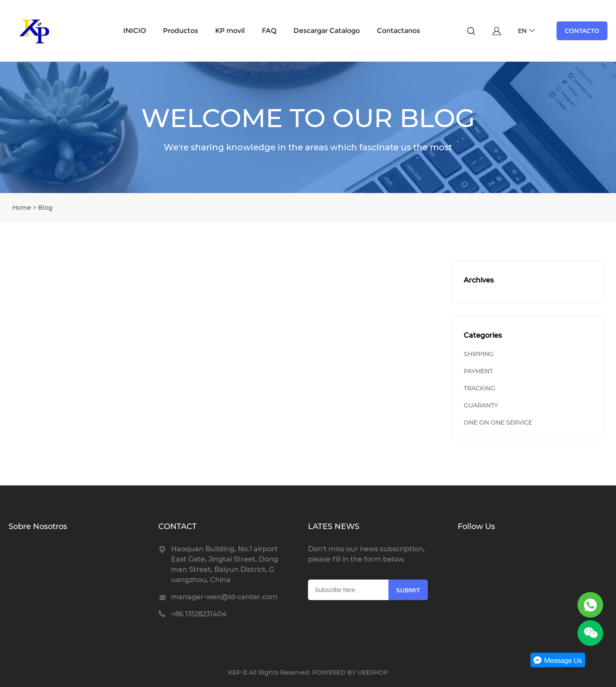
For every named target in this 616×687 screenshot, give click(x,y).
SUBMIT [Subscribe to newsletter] (408, 590)
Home (22, 208)
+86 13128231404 (199, 614)
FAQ (269, 31)
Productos (181, 31)
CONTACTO (582, 31)
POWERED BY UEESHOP (350, 672)
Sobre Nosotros (38, 526)
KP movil (230, 31)
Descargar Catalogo (327, 31)
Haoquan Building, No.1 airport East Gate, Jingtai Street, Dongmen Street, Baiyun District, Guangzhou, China (225, 564)
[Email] (348, 590)
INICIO (135, 31)
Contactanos (398, 31)
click (308, 127)
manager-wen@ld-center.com (224, 597)
